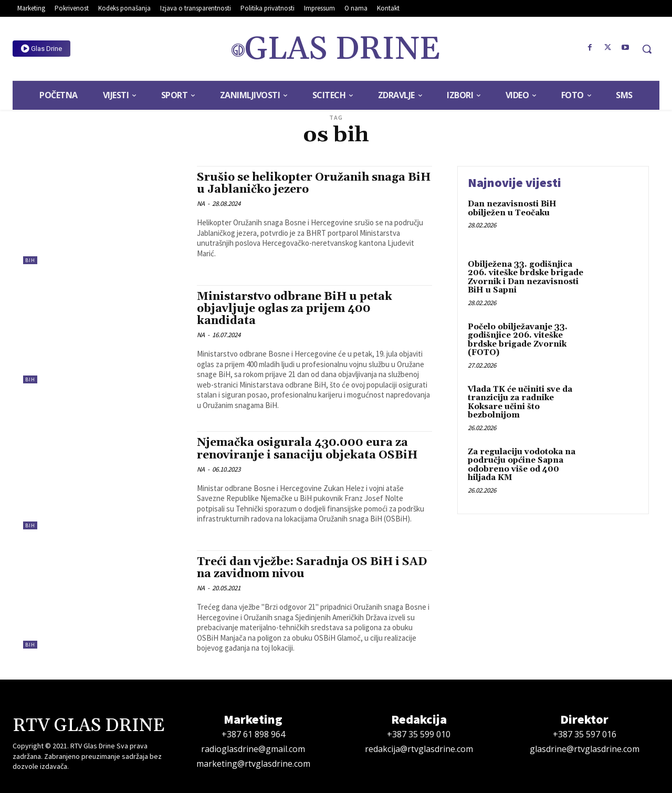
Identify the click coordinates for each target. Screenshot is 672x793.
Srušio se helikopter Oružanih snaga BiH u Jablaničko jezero (314, 184)
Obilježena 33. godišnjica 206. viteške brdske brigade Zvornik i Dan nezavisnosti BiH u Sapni (526, 278)
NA (201, 204)
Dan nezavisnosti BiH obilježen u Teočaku (512, 208)
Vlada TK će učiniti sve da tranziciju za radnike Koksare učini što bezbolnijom (520, 403)
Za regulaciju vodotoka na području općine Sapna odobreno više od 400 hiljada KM (522, 465)
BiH (30, 260)
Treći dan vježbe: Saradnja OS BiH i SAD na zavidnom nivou (312, 568)
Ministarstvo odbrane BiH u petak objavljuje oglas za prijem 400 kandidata (295, 309)
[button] (647, 49)
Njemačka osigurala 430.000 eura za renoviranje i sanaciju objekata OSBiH (307, 449)
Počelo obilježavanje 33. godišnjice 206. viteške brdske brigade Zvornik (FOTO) (518, 340)
